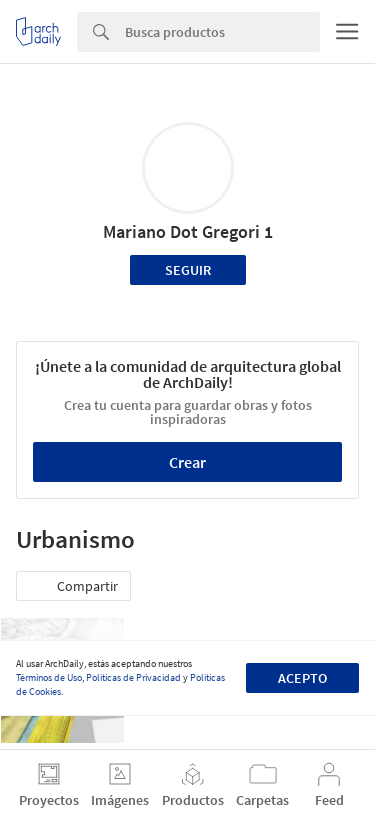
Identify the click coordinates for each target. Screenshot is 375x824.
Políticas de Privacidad (133, 677)
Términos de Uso (49, 677)
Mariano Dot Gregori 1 (188, 231)
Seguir (188, 270)
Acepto (302, 678)
